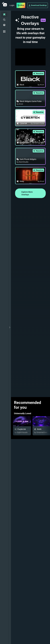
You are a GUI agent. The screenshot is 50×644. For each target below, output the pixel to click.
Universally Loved (23, 413)
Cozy (16, 608)
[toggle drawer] (10, 327)
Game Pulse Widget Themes (28, 531)
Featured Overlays (23, 444)
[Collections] (4, 32)
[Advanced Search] (4, 20)
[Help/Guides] (4, 25)
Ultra (21, 5)
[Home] (4, 14)
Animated (19, 556)
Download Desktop (38, 5)
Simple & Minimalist (24, 634)
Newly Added (20, 479)
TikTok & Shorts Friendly (26, 582)
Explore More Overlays (27, 193)
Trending (18, 505)
